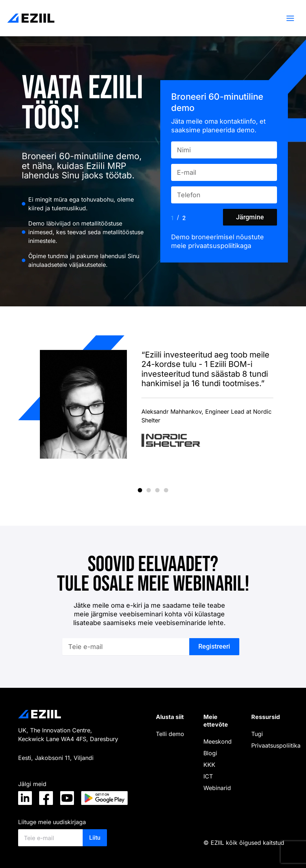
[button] (140, 490)
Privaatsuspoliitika (276, 745)
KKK (209, 765)
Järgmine (250, 217)
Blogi (210, 753)
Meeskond (218, 741)
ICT (208, 776)
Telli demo (170, 734)
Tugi (257, 734)
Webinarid (217, 788)
